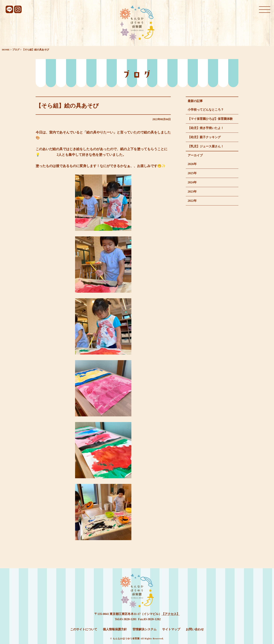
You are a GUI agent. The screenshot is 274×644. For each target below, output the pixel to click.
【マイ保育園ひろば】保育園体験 (210, 119)
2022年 (192, 201)
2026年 (192, 164)
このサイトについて (84, 629)
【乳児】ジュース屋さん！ (206, 146)
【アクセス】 (171, 614)
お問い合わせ (195, 629)
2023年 (192, 192)
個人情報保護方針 (115, 629)
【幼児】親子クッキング (204, 137)
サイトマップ (171, 629)
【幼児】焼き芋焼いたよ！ (206, 128)
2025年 (192, 173)
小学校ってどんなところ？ (206, 110)
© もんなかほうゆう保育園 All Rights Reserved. (137, 639)
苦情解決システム (145, 629)
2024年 (192, 182)
